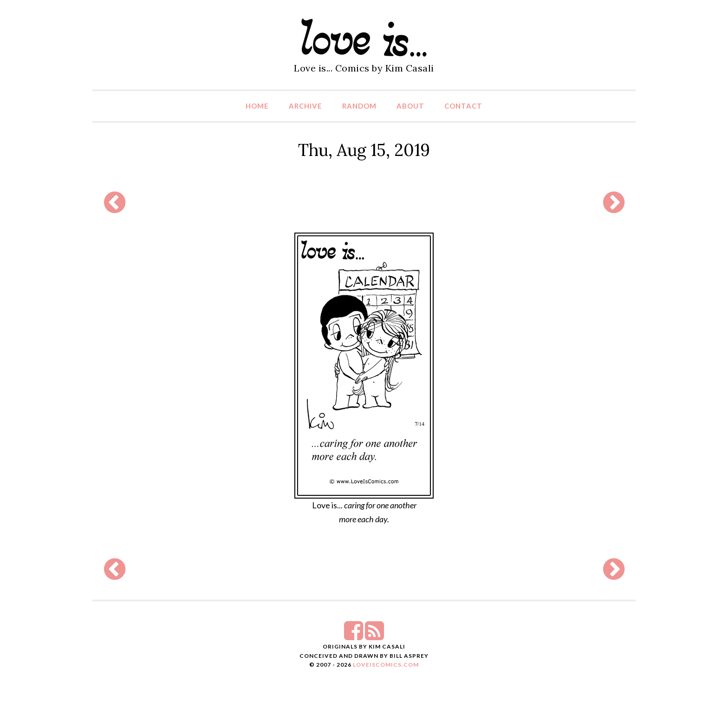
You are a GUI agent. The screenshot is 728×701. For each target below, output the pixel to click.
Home (257, 106)
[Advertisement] (364, 202)
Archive (305, 106)
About (410, 106)
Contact (463, 106)
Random (359, 106)
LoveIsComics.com (386, 665)
